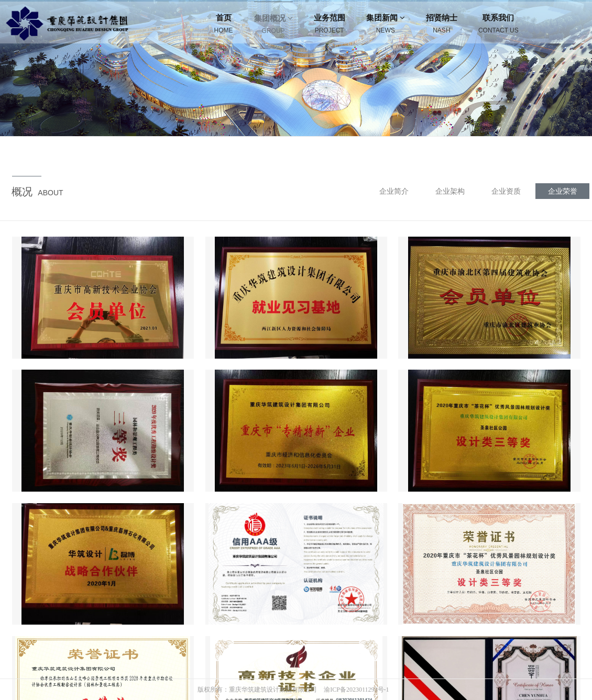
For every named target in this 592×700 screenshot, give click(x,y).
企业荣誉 (563, 191)
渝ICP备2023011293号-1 (356, 690)
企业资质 (506, 191)
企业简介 (394, 191)
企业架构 (450, 191)
